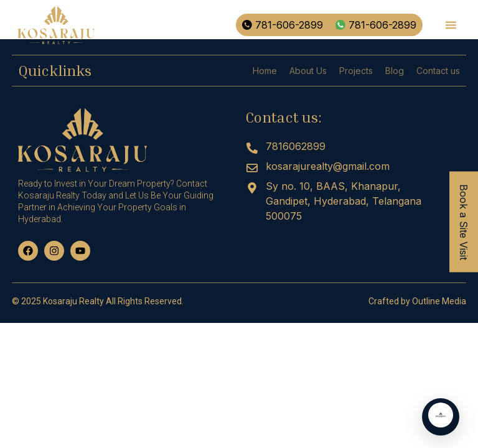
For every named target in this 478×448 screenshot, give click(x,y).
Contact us (438, 71)
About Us (308, 71)
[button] (451, 25)
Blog (395, 71)
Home (265, 71)
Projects (356, 71)
